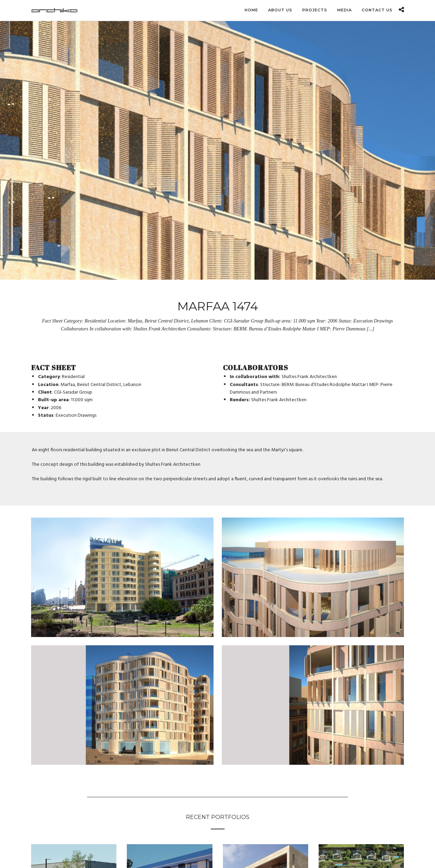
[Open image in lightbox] (122, 577)
